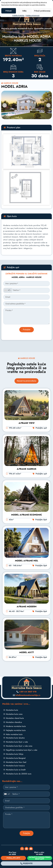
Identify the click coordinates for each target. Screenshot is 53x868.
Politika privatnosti (32, 16)
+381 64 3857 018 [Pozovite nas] (28, 692)
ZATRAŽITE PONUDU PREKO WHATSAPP (40, 858)
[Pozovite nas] (18, 692)
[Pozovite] (26, 863)
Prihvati (9, 11)
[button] (5, 105)
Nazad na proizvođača (26, 381)
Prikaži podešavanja (42, 11)
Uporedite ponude (43, 29)
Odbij (24, 11)
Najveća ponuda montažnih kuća (17, 29)
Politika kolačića (18, 16)
